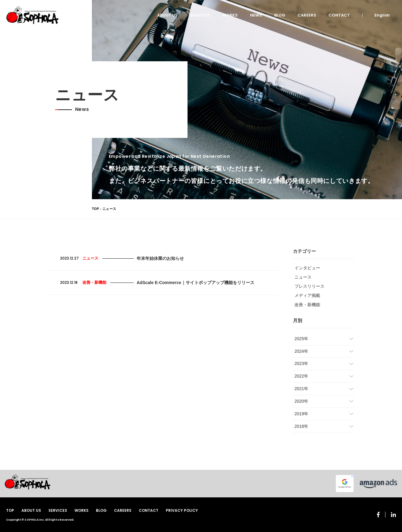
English (382, 15)
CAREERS (307, 15)
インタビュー (307, 268)
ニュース (303, 277)
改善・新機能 (307, 305)
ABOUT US (167, 15)
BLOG (280, 15)
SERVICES (200, 15)
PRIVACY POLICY (182, 510)
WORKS (230, 15)
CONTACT (339, 15)
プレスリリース (309, 286)
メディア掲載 (307, 295)
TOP (95, 209)
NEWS (256, 15)
